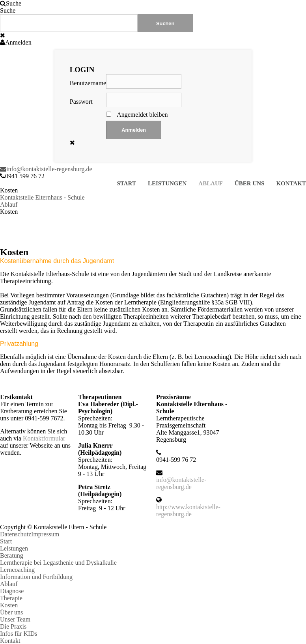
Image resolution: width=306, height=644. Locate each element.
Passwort (81, 102)
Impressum (45, 534)
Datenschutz (16, 534)
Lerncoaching (17, 570)
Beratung (12, 555)
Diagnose (12, 591)
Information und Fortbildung (36, 577)
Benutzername (88, 83)
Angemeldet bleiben (142, 115)
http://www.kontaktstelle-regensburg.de (188, 511)
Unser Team (15, 619)
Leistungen (167, 183)
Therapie (11, 598)
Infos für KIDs (19, 634)
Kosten (9, 605)
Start (127, 183)
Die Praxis (13, 626)
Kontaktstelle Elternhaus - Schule (42, 197)
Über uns (249, 183)
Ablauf (211, 183)
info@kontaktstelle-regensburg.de (46, 169)
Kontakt (291, 183)
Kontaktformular (44, 438)
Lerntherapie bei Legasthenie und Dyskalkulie (58, 563)
